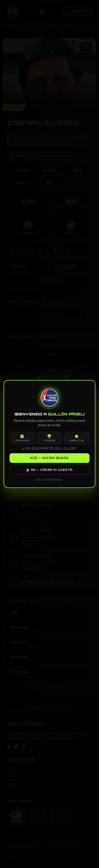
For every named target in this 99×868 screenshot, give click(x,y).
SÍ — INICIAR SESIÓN (49, 458)
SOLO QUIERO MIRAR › (50, 479)
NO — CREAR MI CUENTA (50, 470)
